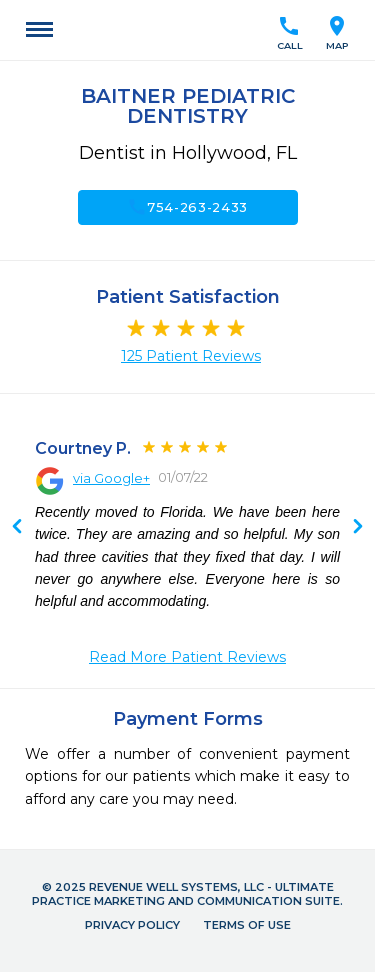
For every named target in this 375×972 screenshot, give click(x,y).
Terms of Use (247, 925)
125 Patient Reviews (191, 356)
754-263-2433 (187, 207)
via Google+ (111, 478)
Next (17, 528)
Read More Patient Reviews (187, 657)
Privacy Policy (132, 925)
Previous (358, 528)
